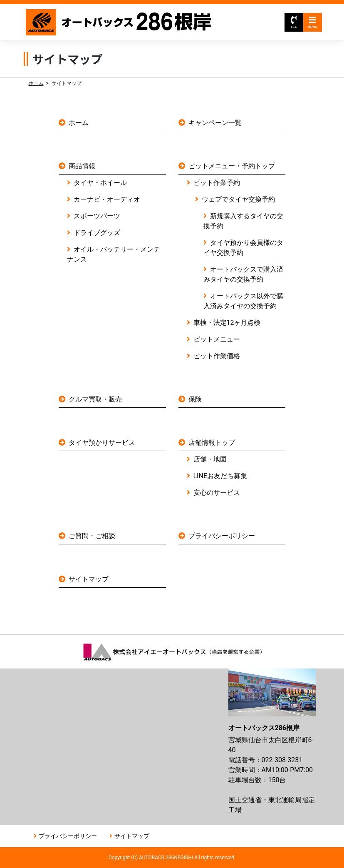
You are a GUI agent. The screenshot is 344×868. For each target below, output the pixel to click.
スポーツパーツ (97, 216)
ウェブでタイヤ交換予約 (238, 199)
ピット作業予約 (217, 183)
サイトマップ (89, 579)
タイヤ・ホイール (100, 183)
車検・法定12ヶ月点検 (227, 323)
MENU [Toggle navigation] (312, 22)
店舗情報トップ (212, 443)
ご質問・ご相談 (92, 536)
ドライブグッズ (97, 233)
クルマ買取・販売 (95, 399)
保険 (195, 399)
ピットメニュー (217, 339)
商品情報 (82, 166)
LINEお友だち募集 (220, 476)
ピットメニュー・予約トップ (232, 166)
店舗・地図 (210, 459)
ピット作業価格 (217, 356)
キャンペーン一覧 (215, 123)
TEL (293, 22)
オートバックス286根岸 (119, 22)
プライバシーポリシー (222, 536)
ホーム (36, 83)
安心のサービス (217, 493)
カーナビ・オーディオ (107, 199)
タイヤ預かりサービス (102, 443)
